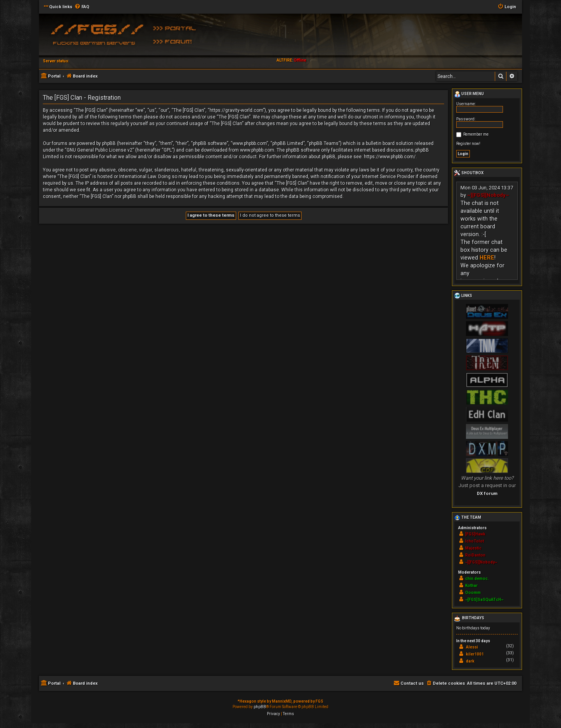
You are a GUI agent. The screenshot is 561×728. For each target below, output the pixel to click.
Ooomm (473, 593)
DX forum (487, 493)
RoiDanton (475, 555)
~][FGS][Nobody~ (488, 195)
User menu (469, 94)
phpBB (260, 707)
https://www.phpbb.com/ (390, 157)
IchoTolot (475, 541)
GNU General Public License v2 (100, 150)
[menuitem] (82, 7)
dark (470, 661)
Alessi (472, 647)
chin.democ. (477, 579)
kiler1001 (475, 654)
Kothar (471, 586)
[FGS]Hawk (475, 534)
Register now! (468, 144)
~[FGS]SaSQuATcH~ (484, 600)
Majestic (473, 548)
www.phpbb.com (257, 150)
